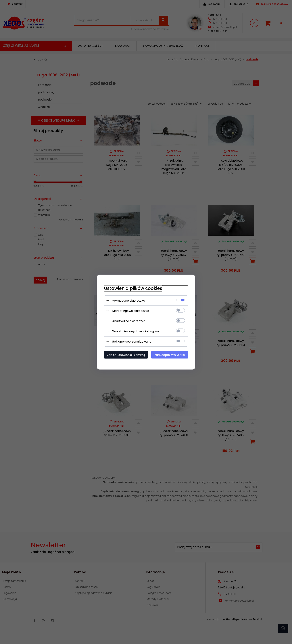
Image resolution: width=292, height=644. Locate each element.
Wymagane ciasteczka (129, 300)
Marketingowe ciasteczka (131, 311)
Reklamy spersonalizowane (132, 341)
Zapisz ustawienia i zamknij (126, 355)
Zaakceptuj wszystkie (170, 355)
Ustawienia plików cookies (133, 288)
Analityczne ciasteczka (129, 321)
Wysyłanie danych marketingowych (138, 331)
